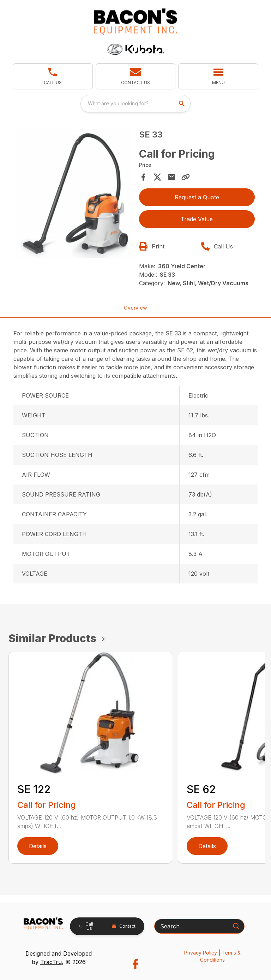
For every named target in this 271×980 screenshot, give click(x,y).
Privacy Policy (201, 953)
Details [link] (38, 846)
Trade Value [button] (197, 219)
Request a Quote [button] (197, 197)
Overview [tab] (135, 308)
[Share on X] (157, 177)
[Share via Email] (171, 177)
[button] (136, 76)
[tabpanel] (74, 195)
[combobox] (135, 104)
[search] (182, 104)
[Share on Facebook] (143, 177)
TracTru (51, 962)
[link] (53, 76)
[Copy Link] (186, 177)
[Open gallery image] (74, 193)
